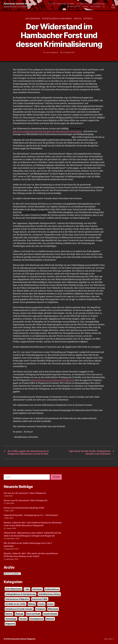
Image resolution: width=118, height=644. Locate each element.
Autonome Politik (40, 599)
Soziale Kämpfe (50, 614)
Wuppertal (88, 18)
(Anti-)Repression (33, 18)
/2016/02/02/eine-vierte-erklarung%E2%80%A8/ (52, 380)
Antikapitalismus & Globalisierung (57, 18)
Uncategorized (36, 619)
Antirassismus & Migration (17, 599)
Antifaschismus (52, 589)
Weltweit (50, 619)
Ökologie (78, 18)
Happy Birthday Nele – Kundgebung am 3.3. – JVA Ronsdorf (31, 515)
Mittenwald (53, 609)
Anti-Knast (37, 589)
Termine (23, 619)
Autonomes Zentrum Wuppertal (20, 4)
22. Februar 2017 (69, 52)
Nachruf (9, 614)
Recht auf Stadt (33, 614)
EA (104, 6)
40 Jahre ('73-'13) (74, 6)
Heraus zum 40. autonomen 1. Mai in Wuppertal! (26, 500)
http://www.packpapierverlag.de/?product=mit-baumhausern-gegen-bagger (47, 131)
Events (51, 604)
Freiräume (40, 609)
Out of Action (96, 6)
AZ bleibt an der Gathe (15, 604)
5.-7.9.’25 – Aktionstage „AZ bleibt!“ (62, 4)
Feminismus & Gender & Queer (19, 609)
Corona (41, 604)
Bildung (32, 604)
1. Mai (27, 589)
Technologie (11, 619)
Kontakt (85, 6)
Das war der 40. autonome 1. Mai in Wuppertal (25, 493)
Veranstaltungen (99, 4)
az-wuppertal (53, 52)
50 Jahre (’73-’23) (84, 4)
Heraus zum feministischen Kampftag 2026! (24, 508)
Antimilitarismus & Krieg (49, 594)
